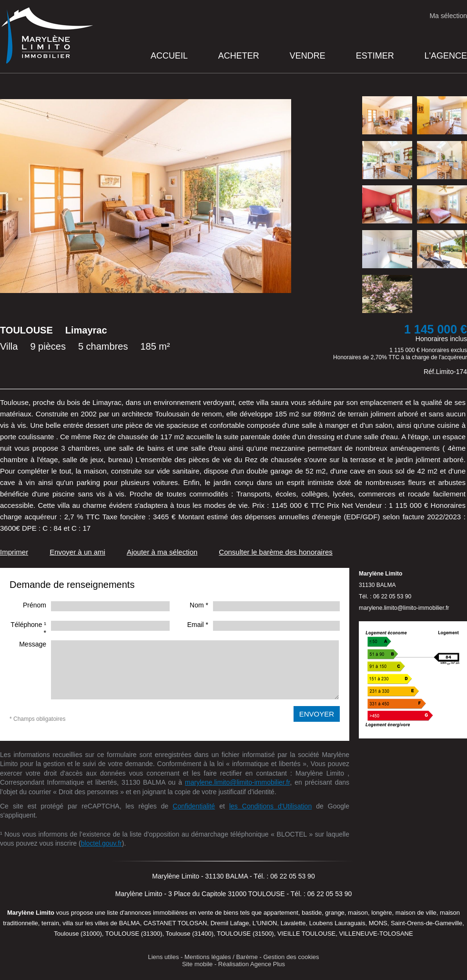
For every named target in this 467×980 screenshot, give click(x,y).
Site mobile (197, 964)
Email (198, 625)
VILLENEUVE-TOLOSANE (376, 934)
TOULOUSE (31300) (134, 934)
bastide (312, 913)
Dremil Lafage (230, 923)
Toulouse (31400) (190, 934)
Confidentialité (194, 806)
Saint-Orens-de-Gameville (426, 923)
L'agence (446, 56)
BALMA (130, 923)
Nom (199, 605)
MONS (378, 923)
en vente (202, 913)
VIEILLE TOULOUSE (306, 934)
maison (358, 913)
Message (33, 644)
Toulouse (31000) (78, 934)
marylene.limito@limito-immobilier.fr (237, 782)
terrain (50, 923)
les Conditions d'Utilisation (270, 806)
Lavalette (293, 923)
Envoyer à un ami (77, 552)
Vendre (308, 56)
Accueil (169, 56)
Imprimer (14, 552)
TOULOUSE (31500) (245, 934)
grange (335, 913)
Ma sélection (448, 16)
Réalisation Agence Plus (252, 964)
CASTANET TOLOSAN (175, 923)
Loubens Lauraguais (337, 923)
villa (68, 923)
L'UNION (265, 923)
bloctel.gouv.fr (102, 843)
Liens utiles (163, 957)
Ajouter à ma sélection (162, 552)
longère (381, 913)
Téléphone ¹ (28, 629)
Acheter (239, 56)
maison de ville (416, 913)
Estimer (375, 56)
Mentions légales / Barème (221, 957)
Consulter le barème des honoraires (275, 552)
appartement (281, 913)
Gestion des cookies (291, 957)
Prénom (35, 605)
